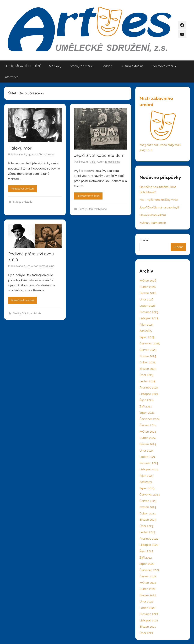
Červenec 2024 (150, 419)
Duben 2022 (147, 589)
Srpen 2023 (147, 488)
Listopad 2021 (149, 620)
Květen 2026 (148, 280)
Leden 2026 (147, 306)
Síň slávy (55, 66)
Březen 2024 (148, 444)
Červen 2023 (148, 501)
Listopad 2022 (149, 545)
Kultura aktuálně (132, 66)
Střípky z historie (81, 66)
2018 (177, 145)
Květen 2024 (148, 432)
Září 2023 (146, 482)
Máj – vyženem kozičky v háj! (159, 200)
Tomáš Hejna (47, 155)
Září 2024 (146, 406)
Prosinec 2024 (149, 387)
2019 (171, 145)
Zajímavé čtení (165, 66)
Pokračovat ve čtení (23, 189)
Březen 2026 (148, 293)
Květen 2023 (148, 507)
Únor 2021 (146, 633)
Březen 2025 (148, 369)
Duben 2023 (147, 513)
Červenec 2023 (150, 494)
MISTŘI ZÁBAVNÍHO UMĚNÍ (22, 66)
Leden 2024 (147, 457)
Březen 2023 (148, 520)
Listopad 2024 (149, 394)
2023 (143, 145)
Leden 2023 (147, 532)
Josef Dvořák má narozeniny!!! (159, 207)
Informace (11, 77)
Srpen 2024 (147, 413)
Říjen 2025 (146, 325)
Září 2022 (146, 558)
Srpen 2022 (147, 564)
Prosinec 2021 (149, 614)
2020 (164, 145)
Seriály (82, 209)
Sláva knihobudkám (153, 215)
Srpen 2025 (147, 337)
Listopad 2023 (149, 469)
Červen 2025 (148, 350)
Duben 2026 (148, 287)
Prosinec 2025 (149, 312)
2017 (142, 150)
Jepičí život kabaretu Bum (99, 155)
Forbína (107, 66)
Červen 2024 (148, 425)
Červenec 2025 (150, 343)
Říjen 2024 (146, 400)
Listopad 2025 (149, 318)
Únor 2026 (146, 299)
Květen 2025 (148, 356)
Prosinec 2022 (149, 539)
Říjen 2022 (146, 551)
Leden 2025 (147, 381)
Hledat (144, 240)
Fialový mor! (20, 148)
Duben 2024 (147, 438)
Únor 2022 (146, 601)
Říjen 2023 (146, 476)
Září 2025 (146, 331)
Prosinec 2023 (149, 463)
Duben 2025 (147, 362)
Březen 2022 (148, 595)
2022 (150, 145)
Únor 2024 (146, 451)
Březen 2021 (148, 627)
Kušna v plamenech (153, 223)
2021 (157, 145)
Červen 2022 (148, 576)
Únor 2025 (146, 375)
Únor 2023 (146, 526)
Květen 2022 (148, 583)
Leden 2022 (147, 608)
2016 (149, 150)
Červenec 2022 (150, 570)
